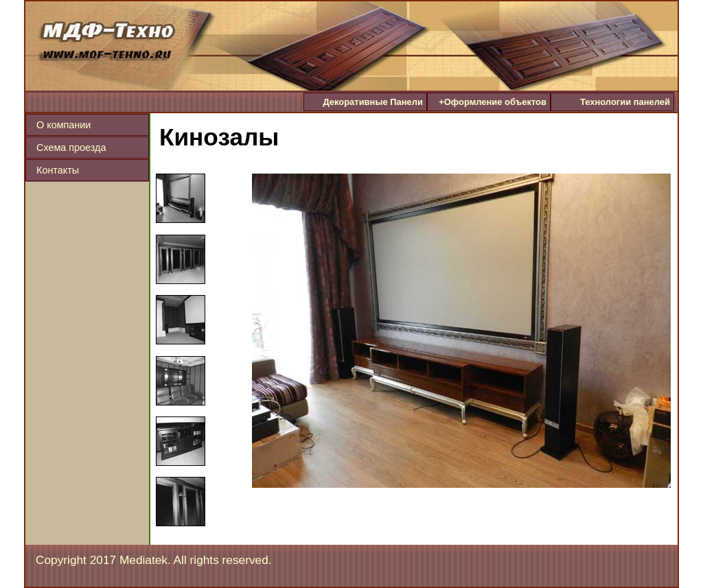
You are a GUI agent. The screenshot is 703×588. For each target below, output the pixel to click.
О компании (64, 125)
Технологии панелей (625, 102)
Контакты (58, 170)
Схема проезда (71, 148)
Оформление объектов (493, 102)
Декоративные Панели (373, 102)
